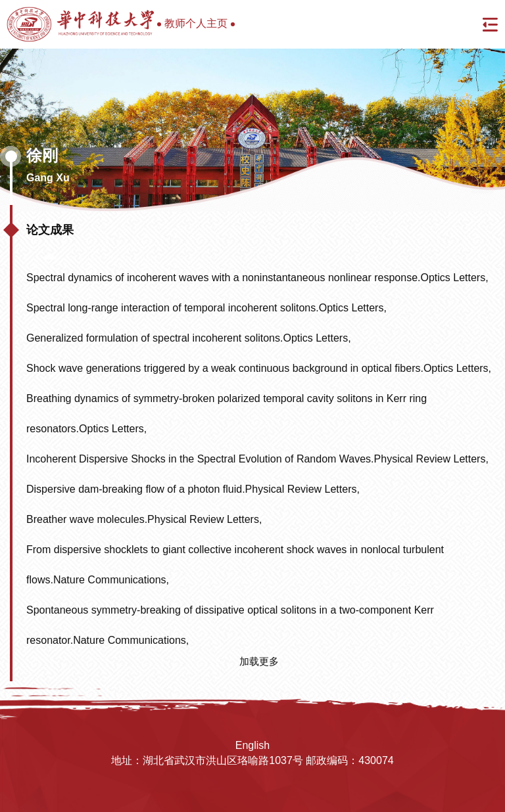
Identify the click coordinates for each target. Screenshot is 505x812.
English (252, 745)
